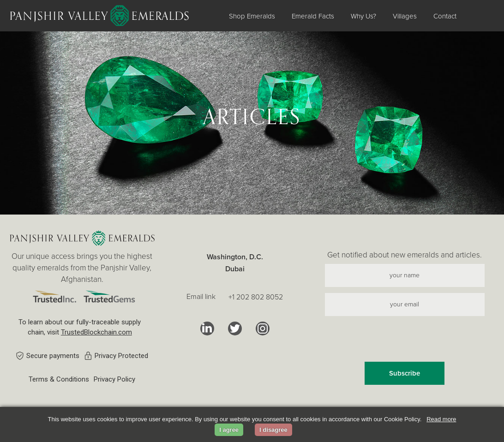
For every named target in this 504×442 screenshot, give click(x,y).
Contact (445, 16)
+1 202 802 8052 (256, 297)
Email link (201, 297)
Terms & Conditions (59, 379)
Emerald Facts (313, 16)
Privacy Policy (114, 379)
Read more (441, 419)
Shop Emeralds (252, 16)
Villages (405, 16)
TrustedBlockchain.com (96, 332)
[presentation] (405, 340)
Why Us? (363, 16)
